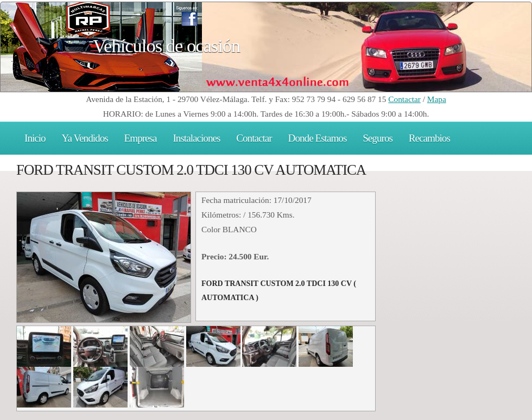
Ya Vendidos (85, 138)
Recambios (429, 138)
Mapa (437, 99)
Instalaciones (196, 138)
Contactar (404, 99)
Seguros (378, 138)
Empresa (141, 138)
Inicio (35, 138)
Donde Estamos (318, 138)
